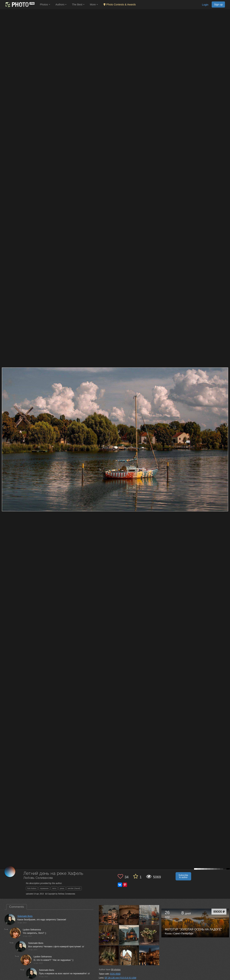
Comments (17, 907)
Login (205, 5)
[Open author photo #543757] (149, 915)
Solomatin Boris (25, 916)
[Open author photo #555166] (109, 915)
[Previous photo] (3, 426)
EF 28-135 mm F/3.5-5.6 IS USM (120, 978)
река (62, 888)
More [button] (94, 4)
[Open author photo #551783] (129, 915)
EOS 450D (115, 974)
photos (116, 970)
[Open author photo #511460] (129, 955)
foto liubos (32, 888)
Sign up (218, 4)
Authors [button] (61, 4)
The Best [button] (78, 4)
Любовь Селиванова (38, 878)
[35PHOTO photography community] (19, 5)
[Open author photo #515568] (109, 955)
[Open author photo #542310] (109, 935)
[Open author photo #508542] (149, 955)
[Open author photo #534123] (149, 935)
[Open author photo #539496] (129, 935)
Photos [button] (45, 4)
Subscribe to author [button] (183, 876)
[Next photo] (226, 426)
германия (44, 888)
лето (54, 888)
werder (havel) (74, 888)
